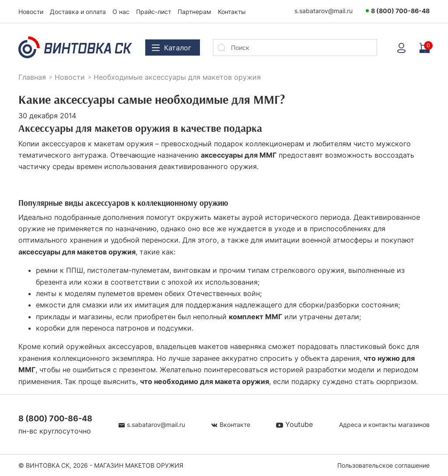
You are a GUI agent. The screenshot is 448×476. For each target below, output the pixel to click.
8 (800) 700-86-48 (400, 11)
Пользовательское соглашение (383, 465)
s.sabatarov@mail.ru (324, 11)
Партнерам (194, 12)
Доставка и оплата (78, 12)
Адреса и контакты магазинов (384, 425)
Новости (31, 12)
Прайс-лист (154, 12)
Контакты (232, 12)
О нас (121, 12)
